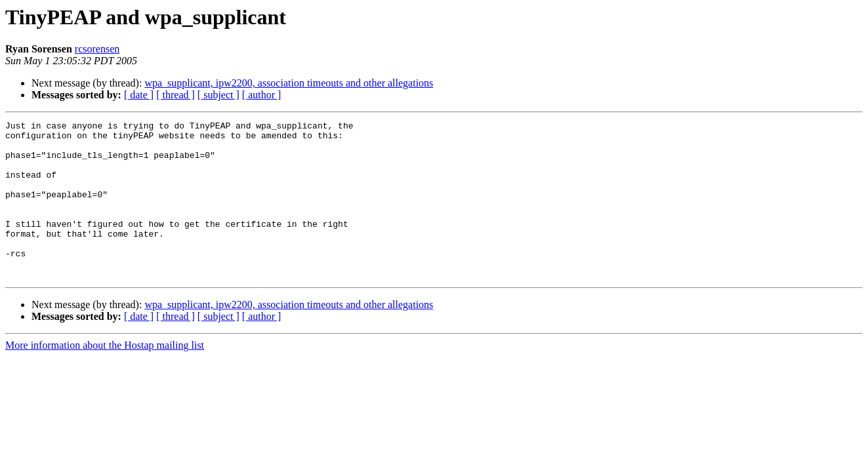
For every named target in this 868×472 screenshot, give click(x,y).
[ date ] (139, 95)
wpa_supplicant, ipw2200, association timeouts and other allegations (289, 83)
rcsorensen (97, 49)
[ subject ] (218, 95)
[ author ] (262, 95)
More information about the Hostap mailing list (105, 377)
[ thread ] (176, 95)
